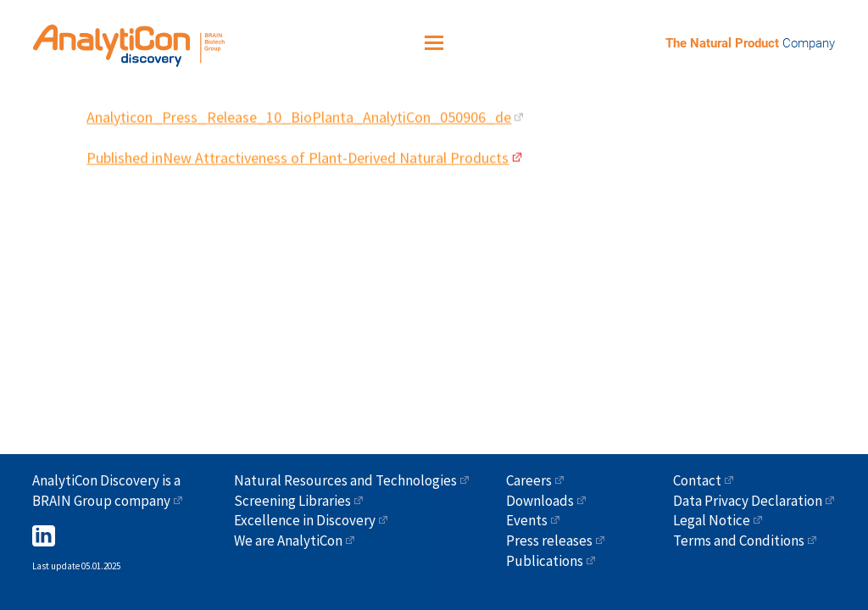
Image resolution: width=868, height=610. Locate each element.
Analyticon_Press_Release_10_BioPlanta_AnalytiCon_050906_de (299, 111)
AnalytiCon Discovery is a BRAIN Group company (106, 491)
